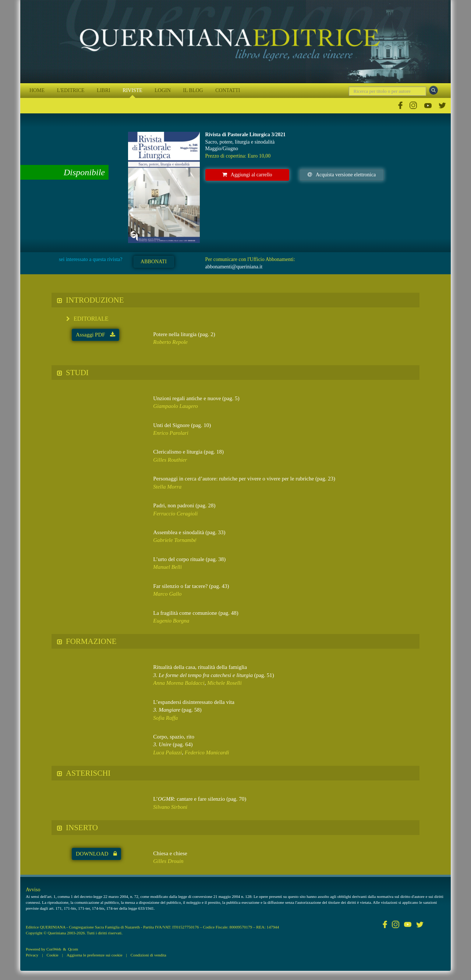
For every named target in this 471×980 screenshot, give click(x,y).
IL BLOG (193, 90)
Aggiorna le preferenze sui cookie (95, 955)
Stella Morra (167, 487)
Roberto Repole (170, 342)
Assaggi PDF (95, 335)
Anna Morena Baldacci (179, 683)
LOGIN (163, 90)
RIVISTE (132, 90)
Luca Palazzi (167, 752)
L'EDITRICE (71, 90)
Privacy (32, 955)
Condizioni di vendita (148, 955)
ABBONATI (154, 262)
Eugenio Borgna (171, 621)
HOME (37, 90)
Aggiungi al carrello (247, 175)
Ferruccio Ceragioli (175, 514)
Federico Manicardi (207, 752)
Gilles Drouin (168, 861)
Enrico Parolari (171, 433)
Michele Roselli (224, 683)
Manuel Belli (167, 567)
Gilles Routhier (170, 460)
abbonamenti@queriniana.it (234, 267)
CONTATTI (228, 90)
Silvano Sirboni (170, 807)
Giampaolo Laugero (176, 406)
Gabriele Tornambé (175, 540)
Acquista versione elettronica (342, 175)
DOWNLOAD (96, 854)
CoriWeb (54, 949)
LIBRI (104, 90)
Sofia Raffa (165, 718)
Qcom (73, 949)
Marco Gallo (167, 594)
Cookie (52, 955)
